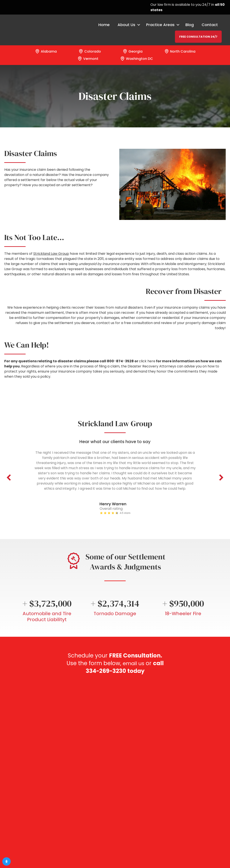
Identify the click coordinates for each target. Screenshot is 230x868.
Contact (210, 25)
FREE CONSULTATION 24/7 (198, 37)
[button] (9, 477)
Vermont (88, 59)
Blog (189, 25)
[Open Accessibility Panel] (7, 861)
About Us (126, 25)
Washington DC (136, 59)
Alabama (46, 51)
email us (140, 663)
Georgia (132, 51)
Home (104, 25)
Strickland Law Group (51, 254)
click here (147, 361)
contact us (105, 323)
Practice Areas (160, 25)
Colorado (90, 51)
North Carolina (180, 51)
